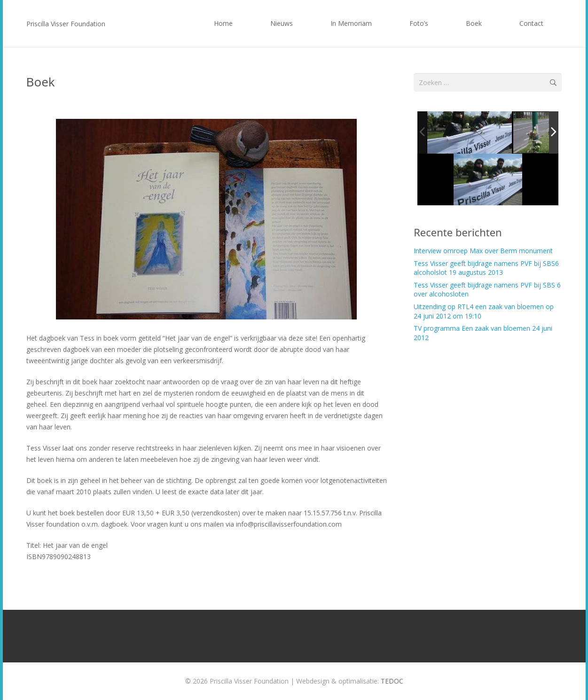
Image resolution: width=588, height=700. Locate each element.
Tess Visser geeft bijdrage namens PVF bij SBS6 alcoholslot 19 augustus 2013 (486, 268)
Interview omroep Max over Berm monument (483, 251)
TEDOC (392, 681)
